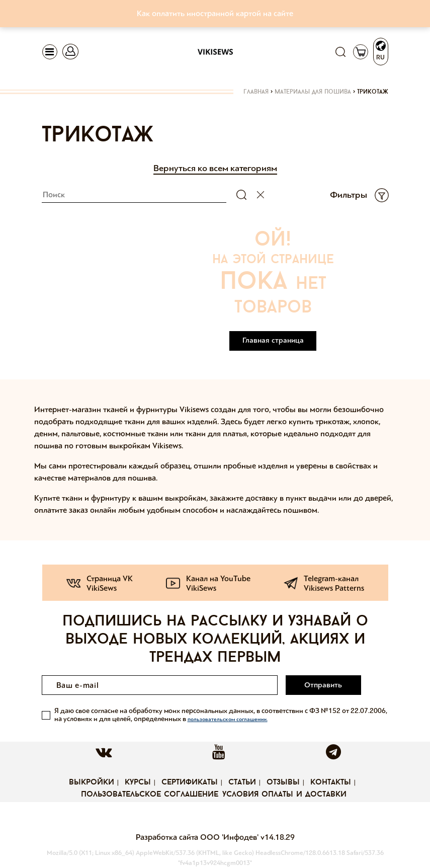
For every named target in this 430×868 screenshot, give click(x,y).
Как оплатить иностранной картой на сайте (215, 13)
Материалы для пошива (313, 92)
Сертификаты (190, 782)
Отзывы (283, 782)
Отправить (323, 685)
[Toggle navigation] (50, 52)
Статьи (242, 782)
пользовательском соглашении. (228, 719)
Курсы (138, 782)
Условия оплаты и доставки (284, 795)
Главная (256, 92)
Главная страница (273, 340)
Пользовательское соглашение (150, 795)
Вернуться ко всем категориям (215, 168)
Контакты (331, 782)
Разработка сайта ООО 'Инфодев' (198, 837)
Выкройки (92, 782)
